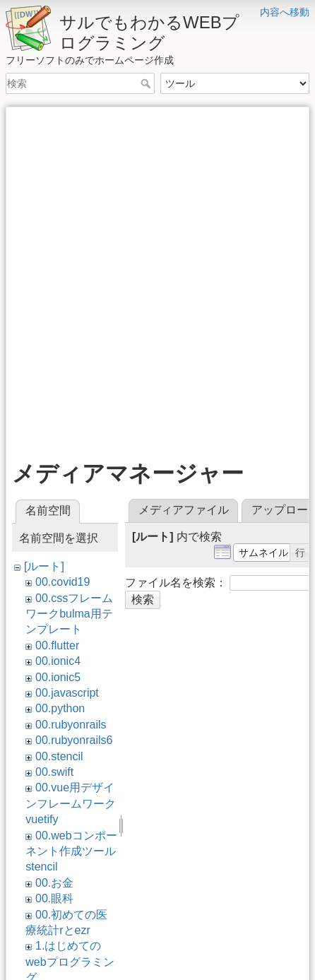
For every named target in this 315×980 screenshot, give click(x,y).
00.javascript (67, 693)
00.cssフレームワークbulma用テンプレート (69, 614)
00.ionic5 (58, 677)
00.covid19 (63, 582)
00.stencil (59, 756)
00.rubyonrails (71, 725)
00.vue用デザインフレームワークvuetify (71, 803)
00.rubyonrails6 (74, 740)
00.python (60, 708)
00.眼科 (54, 898)
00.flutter (57, 645)
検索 (147, 83)
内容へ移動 (285, 12)
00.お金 (54, 883)
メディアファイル (184, 510)
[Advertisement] (157, 271)
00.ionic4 (58, 661)
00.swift (54, 772)
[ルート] (44, 566)
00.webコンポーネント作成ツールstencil (71, 851)
